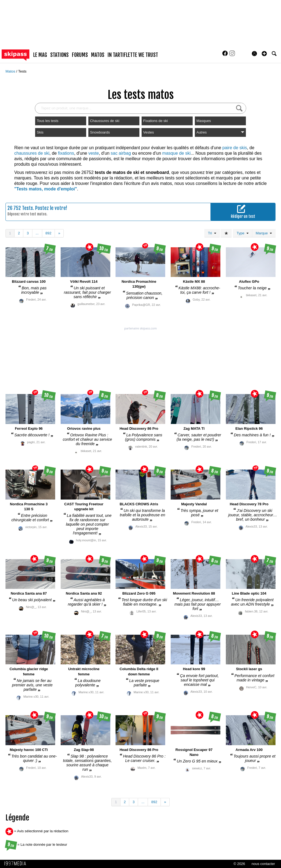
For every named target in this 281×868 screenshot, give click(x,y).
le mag (40, 55)
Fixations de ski (156, 121)
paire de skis (235, 148)
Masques (204, 121)
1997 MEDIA (17, 864)
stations (59, 55)
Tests (22, 71)
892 (49, 233)
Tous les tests (48, 121)
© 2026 (239, 864)
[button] (264, 54)
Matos (11, 71)
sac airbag (121, 153)
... (37, 233)
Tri (212, 233)
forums (80, 55)
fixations (66, 153)
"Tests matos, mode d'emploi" (46, 189)
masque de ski (176, 153)
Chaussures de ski (105, 121)
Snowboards (100, 132)
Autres (220, 132)
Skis (40, 132)
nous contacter (263, 864)
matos (98, 55)
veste (94, 153)
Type (242, 233)
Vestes (149, 132)
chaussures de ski (32, 153)
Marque (264, 233)
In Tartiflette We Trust (133, 55)
